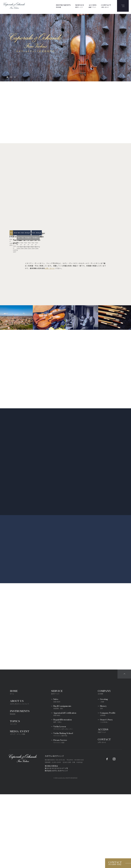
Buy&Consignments (62, 781)
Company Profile (108, 788)
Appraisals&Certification (65, 788)
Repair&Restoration (63, 794)
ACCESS (92, 6)
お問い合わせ (50, 342)
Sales (57, 774)
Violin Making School (63, 808)
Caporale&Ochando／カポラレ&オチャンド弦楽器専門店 (23, 832)
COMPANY (104, 766)
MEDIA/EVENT (20, 806)
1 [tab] (7, 77)
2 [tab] (11, 77)
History (103, 781)
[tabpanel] (65, 48)
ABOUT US (19, 776)
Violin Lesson (63, 801)
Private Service (60, 815)
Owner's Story (106, 794)
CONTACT (106, 6)
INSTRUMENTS (63, 6)
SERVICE (80, 6)
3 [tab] (15, 77)
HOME (14, 766)
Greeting (104, 774)
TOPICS (15, 796)
